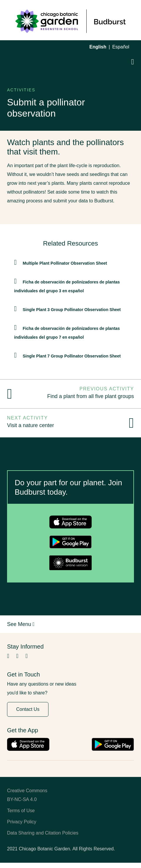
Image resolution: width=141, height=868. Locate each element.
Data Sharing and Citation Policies (43, 833)
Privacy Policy (22, 822)
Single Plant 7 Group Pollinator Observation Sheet (72, 356)
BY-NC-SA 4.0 (22, 799)
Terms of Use (21, 811)
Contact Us (28, 709)
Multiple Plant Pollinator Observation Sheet (65, 263)
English (98, 47)
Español (121, 47)
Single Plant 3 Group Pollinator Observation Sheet (72, 310)
